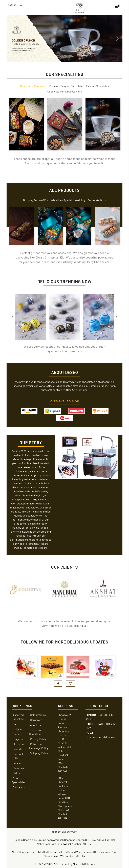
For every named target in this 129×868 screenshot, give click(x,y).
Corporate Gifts (97, 200)
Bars (15, 724)
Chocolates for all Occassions (65, 91)
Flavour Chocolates (97, 86)
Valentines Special (61, 200)
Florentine (19, 744)
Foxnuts (18, 749)
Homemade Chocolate (33, 86)
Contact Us (19, 787)
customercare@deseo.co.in (102, 735)
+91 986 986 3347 (99, 717)
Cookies (18, 734)
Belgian (17, 729)
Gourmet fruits (17, 756)
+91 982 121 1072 (101, 726)
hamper (17, 763)
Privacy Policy (38, 739)
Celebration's (38, 715)
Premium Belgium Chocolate (66, 86)
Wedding (80, 200)
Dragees (18, 739)
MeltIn (16, 773)
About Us (35, 725)
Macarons (18, 768)
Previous (11, 39)
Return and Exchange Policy (39, 746)
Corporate (36, 720)
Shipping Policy (39, 753)
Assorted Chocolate (18, 717)
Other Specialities (19, 780)
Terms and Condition (36, 732)
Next (118, 39)
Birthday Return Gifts (36, 200)
